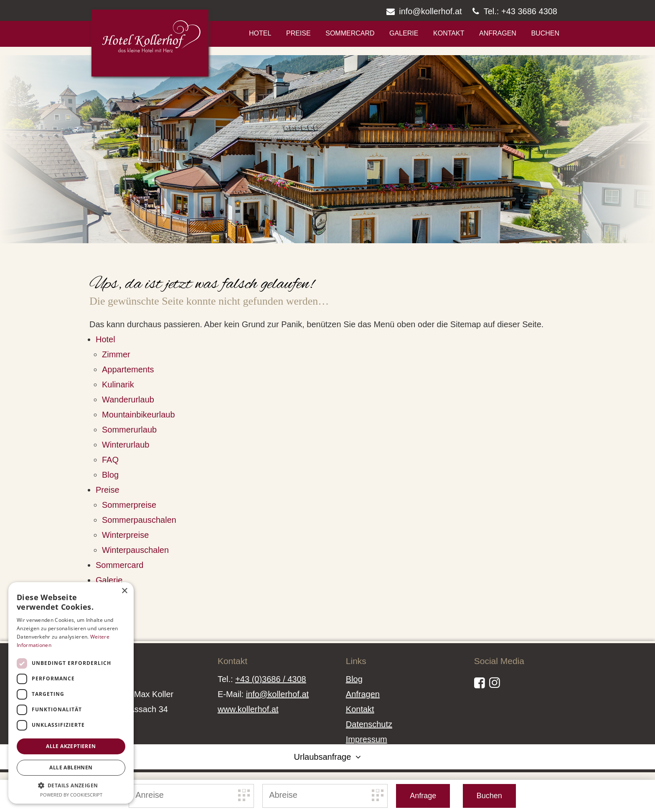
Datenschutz (369, 724)
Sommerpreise (129, 505)
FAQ (110, 460)
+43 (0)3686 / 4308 (271, 679)
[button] (71, 785)
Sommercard (350, 33)
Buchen (545, 33)
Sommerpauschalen (139, 520)
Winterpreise (125, 535)
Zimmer (116, 354)
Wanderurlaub (128, 400)
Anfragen (498, 33)
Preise (298, 33)
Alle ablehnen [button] (71, 767)
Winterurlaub (126, 445)
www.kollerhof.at (248, 709)
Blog (110, 475)
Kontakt (449, 33)
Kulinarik (118, 384)
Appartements (128, 369)
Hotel (260, 33)
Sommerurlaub (129, 430)
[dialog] (71, 693)
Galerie (404, 33)
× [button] (124, 591)
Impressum (367, 739)
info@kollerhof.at (277, 694)
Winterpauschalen (135, 550)
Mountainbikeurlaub (138, 415)
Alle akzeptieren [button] (71, 746)
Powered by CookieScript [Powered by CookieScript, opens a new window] (71, 795)
